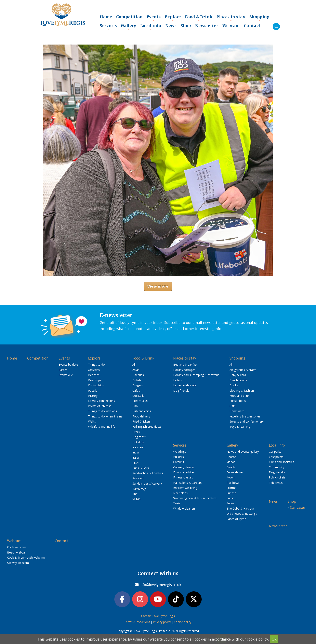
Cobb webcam (17, 547)
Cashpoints (276, 457)
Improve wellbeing (185, 488)
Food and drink (239, 396)
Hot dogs (139, 442)
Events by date (68, 364)
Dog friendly (181, 391)
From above (235, 472)
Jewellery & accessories (245, 416)
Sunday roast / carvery (147, 483)
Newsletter (207, 26)
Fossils (93, 391)
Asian (136, 370)
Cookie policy (183, 622)
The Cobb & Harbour (240, 508)
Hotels (177, 380)
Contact (252, 26)
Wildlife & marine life (102, 427)
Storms (231, 488)
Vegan (136, 499)
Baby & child (238, 375)
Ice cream (139, 447)
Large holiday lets (185, 385)
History (93, 396)
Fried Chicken (141, 421)
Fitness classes (183, 477)
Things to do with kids (103, 411)
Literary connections (102, 401)
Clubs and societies (281, 462)
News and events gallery (243, 452)
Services (108, 27)
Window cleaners (184, 508)
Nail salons (180, 493)
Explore (173, 18)
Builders (179, 457)
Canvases (298, 507)
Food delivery (141, 416)
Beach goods (238, 380)
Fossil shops (238, 401)
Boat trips (95, 380)
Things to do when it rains (105, 416)
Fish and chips (142, 411)
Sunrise (231, 493)
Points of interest (100, 406)
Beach (231, 467)
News (171, 26)
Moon (231, 477)
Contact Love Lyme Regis (158, 616)
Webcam (231, 27)
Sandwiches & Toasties (148, 473)
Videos (231, 462)
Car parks (275, 452)
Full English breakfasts (147, 427)
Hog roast (139, 437)
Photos (231, 457)
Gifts (233, 406)
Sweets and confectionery (247, 421)
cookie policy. (258, 639)
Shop (186, 27)
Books (234, 385)
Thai (135, 494)
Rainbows (233, 483)
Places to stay (231, 18)
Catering (179, 462)
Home (106, 17)
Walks (92, 421)
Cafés (136, 391)
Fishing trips (96, 385)
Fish (135, 406)
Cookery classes (184, 467)
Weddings (180, 452)
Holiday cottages (184, 370)
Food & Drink (199, 18)
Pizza (136, 463)
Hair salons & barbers (187, 483)
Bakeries (138, 375)
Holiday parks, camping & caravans (196, 375)
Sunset (231, 498)
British (137, 380)
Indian (136, 452)
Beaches (94, 375)
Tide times (276, 483)
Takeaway (139, 489)
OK (274, 639)
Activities (94, 370)
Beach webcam (17, 552)
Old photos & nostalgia (242, 514)
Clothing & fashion (242, 391)
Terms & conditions (137, 622)
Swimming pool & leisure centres (195, 498)
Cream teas (140, 401)
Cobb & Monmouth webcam (26, 557)
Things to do (96, 364)
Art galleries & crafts (243, 370)
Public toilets (277, 477)
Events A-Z (66, 375)
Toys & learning (240, 427)
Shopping (260, 18)
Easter (63, 370)
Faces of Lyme (236, 519)
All (134, 364)
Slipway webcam (18, 563)
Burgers (138, 385)
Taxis (177, 503)
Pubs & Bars (141, 468)
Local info (151, 27)
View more (158, 286)
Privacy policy (162, 622)
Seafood (138, 478)
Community (276, 467)
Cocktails (138, 396)
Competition (129, 17)
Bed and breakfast (185, 364)
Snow (230, 503)
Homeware (237, 411)
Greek (136, 432)
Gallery (129, 27)
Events (154, 18)
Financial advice (183, 472)
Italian (136, 458)
